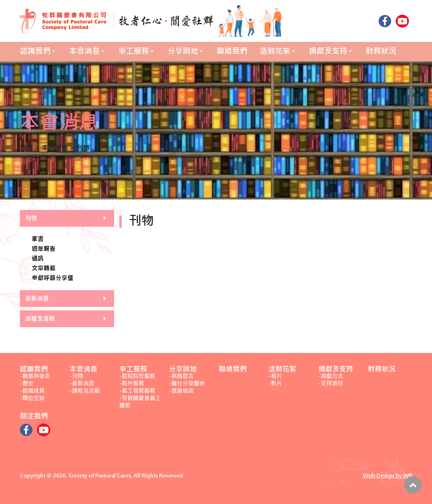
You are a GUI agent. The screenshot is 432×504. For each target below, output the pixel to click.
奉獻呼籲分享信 (53, 278)
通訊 (38, 259)
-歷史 (27, 383)
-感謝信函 (181, 391)
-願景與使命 (35, 376)
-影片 (275, 383)
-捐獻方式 (331, 376)
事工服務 (134, 51)
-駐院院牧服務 (137, 376)
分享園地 (183, 51)
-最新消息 (82, 383)
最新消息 (37, 299)
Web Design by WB (388, 476)
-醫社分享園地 (187, 383)
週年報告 (44, 249)
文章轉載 (44, 269)
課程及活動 (40, 319)
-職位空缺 (32, 398)
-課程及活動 (85, 391)
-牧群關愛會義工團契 (140, 402)
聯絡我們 (232, 51)
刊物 (31, 218)
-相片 (275, 376)
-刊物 (76, 376)
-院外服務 (132, 383)
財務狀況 (381, 51)
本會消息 (84, 51)
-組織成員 (32, 391)
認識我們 (35, 51)
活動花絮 (275, 51)
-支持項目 (331, 383)
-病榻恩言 (181, 376)
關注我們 (34, 416)
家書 (38, 239)
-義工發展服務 (137, 391)
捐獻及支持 (328, 51)
